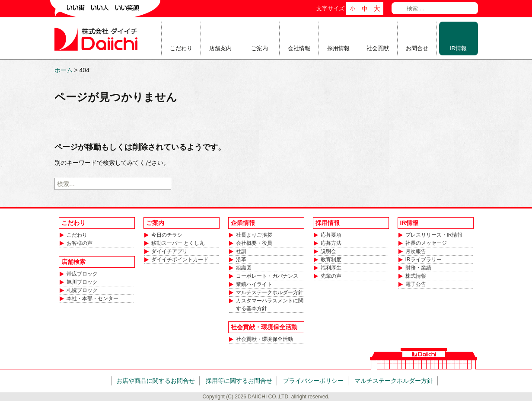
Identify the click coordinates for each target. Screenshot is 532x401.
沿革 (241, 260)
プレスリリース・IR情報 (434, 235)
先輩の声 (331, 276)
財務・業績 (418, 268)
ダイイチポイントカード (180, 260)
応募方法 (331, 243)
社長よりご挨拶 (254, 235)
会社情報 (299, 48)
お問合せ (417, 48)
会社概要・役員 (254, 243)
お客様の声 (80, 243)
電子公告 (416, 284)
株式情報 (416, 276)
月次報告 (416, 251)
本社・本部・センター (92, 298)
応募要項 (331, 235)
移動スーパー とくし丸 (178, 243)
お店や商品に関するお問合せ (156, 381)
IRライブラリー (424, 260)
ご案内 (260, 48)
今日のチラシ (167, 235)
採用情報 (338, 48)
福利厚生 (331, 268)
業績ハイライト (254, 284)
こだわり (181, 48)
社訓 (241, 251)
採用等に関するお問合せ (239, 381)
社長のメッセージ (426, 243)
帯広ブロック (82, 274)
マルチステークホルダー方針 (270, 292)
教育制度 (331, 260)
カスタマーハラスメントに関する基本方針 (270, 305)
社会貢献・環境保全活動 (264, 339)
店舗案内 (220, 48)
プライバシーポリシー (313, 381)
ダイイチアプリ (169, 251)
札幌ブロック (82, 290)
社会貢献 (378, 48)
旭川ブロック (82, 282)
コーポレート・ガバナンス (267, 276)
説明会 (328, 251)
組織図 (244, 268)
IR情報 (458, 48)
